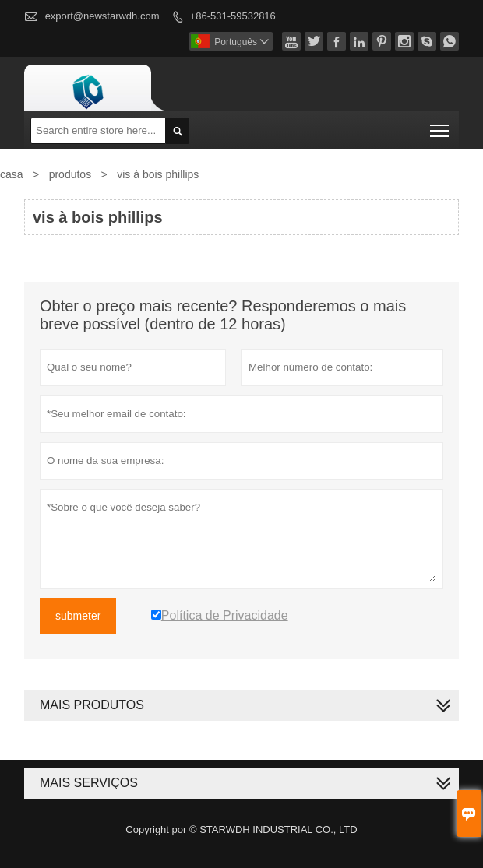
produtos (70, 174)
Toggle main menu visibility (441, 126)
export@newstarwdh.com (102, 16)
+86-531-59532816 (233, 16)
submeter (78, 616)
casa (12, 174)
